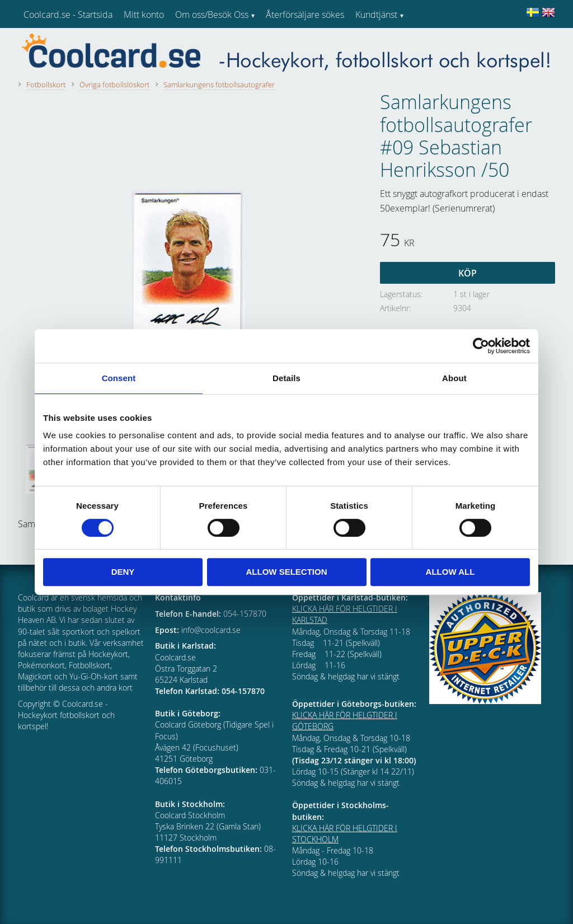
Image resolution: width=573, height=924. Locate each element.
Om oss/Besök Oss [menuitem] (212, 15)
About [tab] (454, 378)
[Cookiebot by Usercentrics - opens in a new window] (481, 346)
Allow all (450, 572)
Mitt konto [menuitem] (144, 15)
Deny (123, 572)
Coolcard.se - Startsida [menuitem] (68, 15)
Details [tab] (286, 378)
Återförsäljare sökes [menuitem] (305, 15)
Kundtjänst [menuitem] (376, 15)
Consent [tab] (119, 378)
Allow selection (287, 572)
